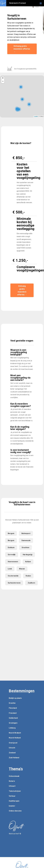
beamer (12, 806)
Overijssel (13, 743)
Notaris (12, 781)
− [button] (3, 81)
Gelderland (13, 718)
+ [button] (3, 78)
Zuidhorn (31, 583)
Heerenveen (13, 562)
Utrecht (12, 748)
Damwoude (26, 540)
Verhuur (12, 796)
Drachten (25, 548)
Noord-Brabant (15, 733)
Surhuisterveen (14, 583)
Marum (22, 569)
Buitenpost (26, 533)
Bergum (11, 533)
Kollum (28, 562)
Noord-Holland (15, 738)
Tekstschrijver (15, 791)
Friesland (13, 713)
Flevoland (13, 708)
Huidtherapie (14, 801)
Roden (28, 576)
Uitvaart (12, 786)
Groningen (13, 723)
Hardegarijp (28, 555)
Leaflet (36, 117)
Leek (10, 569)
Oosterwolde (13, 576)
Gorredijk (12, 555)
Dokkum (11, 548)
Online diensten (15, 811)
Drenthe (12, 703)
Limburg (12, 728)
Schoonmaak (14, 776)
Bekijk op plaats (15, 698)
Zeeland (12, 753)
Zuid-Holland (14, 758)
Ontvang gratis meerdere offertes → (22, 49)
